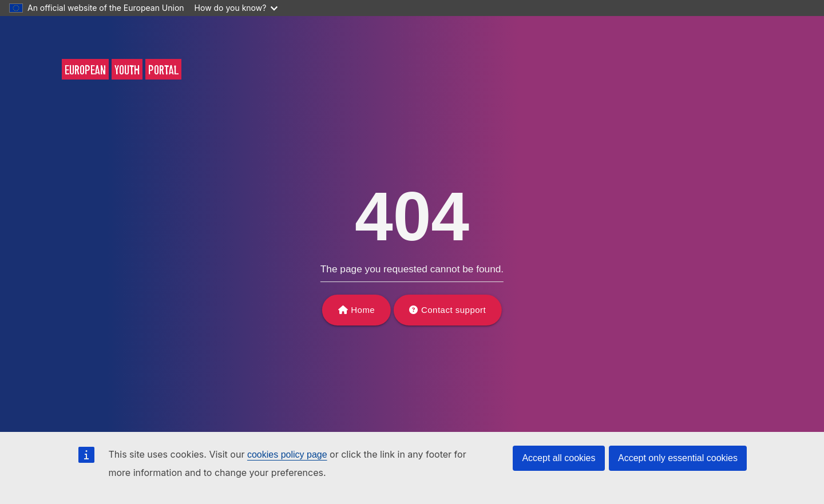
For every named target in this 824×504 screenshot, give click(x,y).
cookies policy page (287, 455)
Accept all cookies (558, 458)
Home (363, 310)
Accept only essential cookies (678, 458)
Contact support (453, 310)
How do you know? (236, 8)
